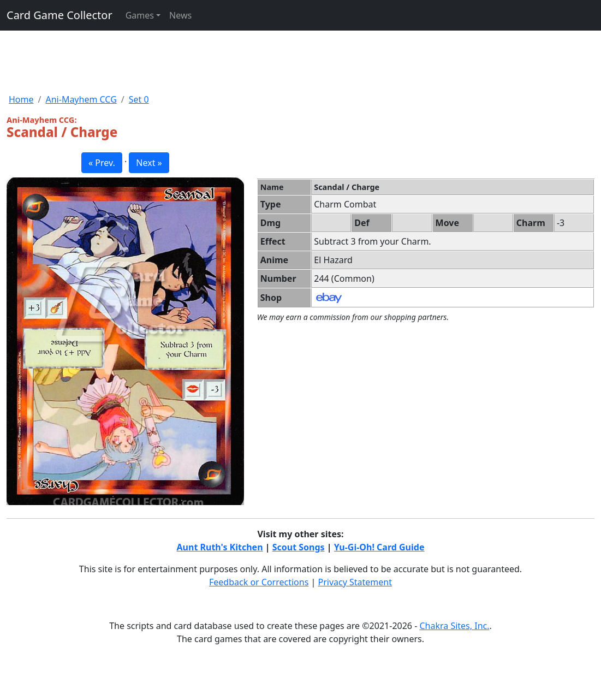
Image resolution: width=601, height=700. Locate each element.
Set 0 (139, 99)
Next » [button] (149, 163)
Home (21, 99)
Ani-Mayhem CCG (81, 99)
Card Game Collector (59, 15)
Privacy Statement (355, 582)
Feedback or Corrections (259, 582)
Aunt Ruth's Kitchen (220, 547)
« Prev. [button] (102, 163)
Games (140, 15)
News (180, 15)
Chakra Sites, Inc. (454, 626)
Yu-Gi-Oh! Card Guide (379, 547)
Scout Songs (299, 547)
